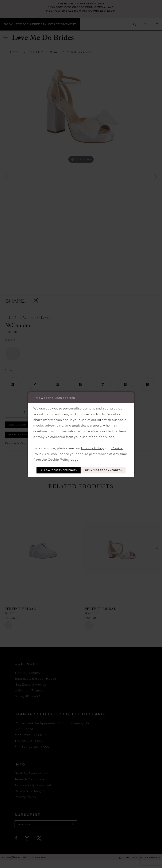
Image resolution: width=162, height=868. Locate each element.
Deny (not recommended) (81, 475)
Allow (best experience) (81, 465)
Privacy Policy (92, 442)
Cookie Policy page (63, 454)
